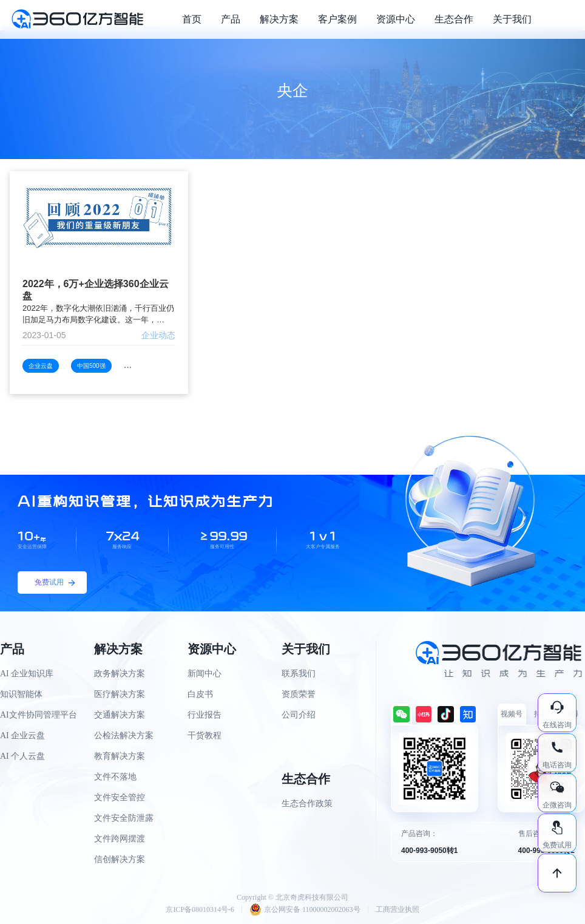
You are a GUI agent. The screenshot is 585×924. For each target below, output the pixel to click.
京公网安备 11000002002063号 (305, 909)
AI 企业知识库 (27, 674)
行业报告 (205, 715)
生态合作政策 (307, 803)
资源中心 (396, 19)
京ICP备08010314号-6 (200, 909)
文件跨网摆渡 (120, 839)
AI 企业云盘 (22, 735)
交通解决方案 (120, 715)
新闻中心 (205, 674)
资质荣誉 (299, 694)
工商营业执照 (397, 909)
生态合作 (454, 19)
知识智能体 (21, 694)
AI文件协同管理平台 (39, 715)
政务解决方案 (120, 674)
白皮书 (200, 694)
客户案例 (337, 19)
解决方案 (279, 19)
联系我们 (299, 674)
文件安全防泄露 (124, 818)
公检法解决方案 (124, 735)
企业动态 (158, 335)
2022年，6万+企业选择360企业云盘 (96, 290)
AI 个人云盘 (22, 756)
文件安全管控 (120, 797)
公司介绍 (299, 715)
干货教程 (205, 735)
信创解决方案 (120, 859)
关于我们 (512, 19)
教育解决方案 (120, 756)
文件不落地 (115, 777)
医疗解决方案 (120, 694)
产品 (231, 19)
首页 (192, 19)
